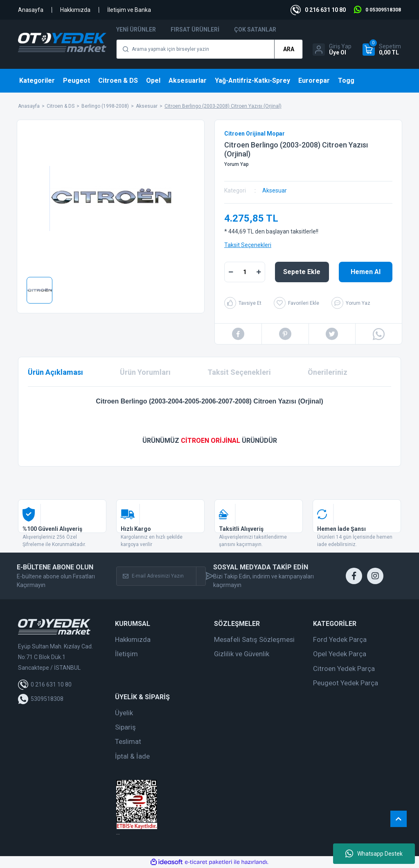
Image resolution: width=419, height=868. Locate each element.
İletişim (126, 654)
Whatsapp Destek (374, 854)
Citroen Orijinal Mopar (255, 134)
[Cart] (382, 50)
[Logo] (62, 42)
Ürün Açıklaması (55, 372)
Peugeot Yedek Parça (346, 683)
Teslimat (128, 741)
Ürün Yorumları (145, 372)
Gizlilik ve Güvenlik (242, 654)
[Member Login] (332, 50)
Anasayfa (31, 10)
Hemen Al (366, 272)
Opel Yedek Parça (340, 654)
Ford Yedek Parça (340, 639)
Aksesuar (275, 190)
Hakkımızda (75, 10)
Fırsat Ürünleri (195, 29)
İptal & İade (132, 756)
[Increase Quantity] (259, 272)
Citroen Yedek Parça (344, 669)
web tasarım (118, 834)
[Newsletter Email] (156, 576)
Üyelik (124, 713)
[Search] (209, 49)
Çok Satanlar (255, 29)
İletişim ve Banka (129, 10)
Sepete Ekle (302, 272)
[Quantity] (245, 272)
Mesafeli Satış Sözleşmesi (254, 639)
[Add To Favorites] (296, 303)
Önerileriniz (328, 372)
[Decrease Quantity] (231, 272)
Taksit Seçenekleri (248, 245)
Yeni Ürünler (136, 29)
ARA (289, 49)
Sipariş (125, 727)
